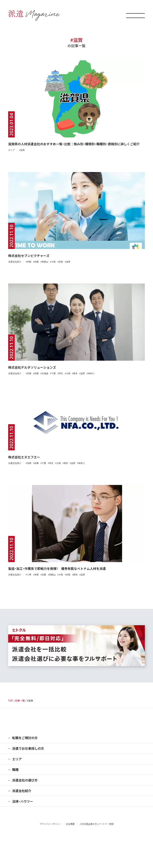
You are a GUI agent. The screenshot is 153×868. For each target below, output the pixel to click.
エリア (11, 150)
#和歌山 (44, 262)
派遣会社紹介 (15, 262)
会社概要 (70, 824)
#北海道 (44, 373)
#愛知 (75, 574)
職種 (15, 769)
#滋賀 (22, 150)
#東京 (75, 373)
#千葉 (53, 373)
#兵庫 (36, 262)
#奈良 (60, 262)
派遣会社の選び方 (25, 780)
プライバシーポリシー (50, 824)
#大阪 (53, 262)
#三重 (28, 574)
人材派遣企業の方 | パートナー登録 (96, 824)
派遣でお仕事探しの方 (28, 748)
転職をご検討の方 (25, 738)
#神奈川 (91, 373)
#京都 (28, 262)
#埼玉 (60, 373)
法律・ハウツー (23, 801)
